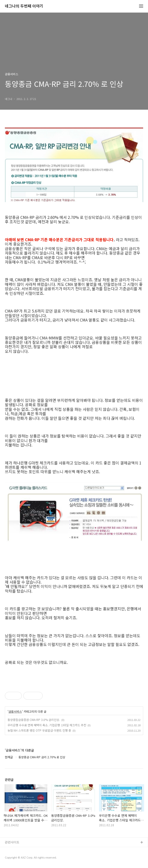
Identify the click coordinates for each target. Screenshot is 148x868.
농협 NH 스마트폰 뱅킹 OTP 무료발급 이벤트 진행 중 (39, 730)
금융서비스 (15, 711)
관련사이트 (12, 842)
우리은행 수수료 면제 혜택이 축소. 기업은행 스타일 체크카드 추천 (47, 725)
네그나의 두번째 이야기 (24, 6)
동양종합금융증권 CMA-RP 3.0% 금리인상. (34, 720)
